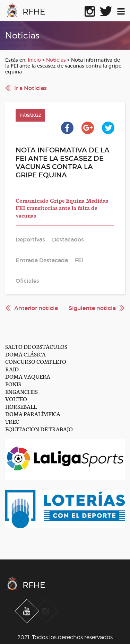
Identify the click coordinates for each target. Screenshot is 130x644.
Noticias (56, 60)
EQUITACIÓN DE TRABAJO (39, 429)
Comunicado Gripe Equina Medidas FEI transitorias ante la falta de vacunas (62, 208)
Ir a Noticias (31, 88)
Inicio (34, 60)
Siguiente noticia (92, 308)
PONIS (13, 384)
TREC (12, 421)
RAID (12, 369)
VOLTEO (16, 399)
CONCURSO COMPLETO (36, 361)
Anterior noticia (36, 308)
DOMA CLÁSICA (25, 354)
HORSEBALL (21, 406)
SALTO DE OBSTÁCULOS (36, 346)
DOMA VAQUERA (28, 376)
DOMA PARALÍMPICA (33, 413)
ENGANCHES (21, 391)
